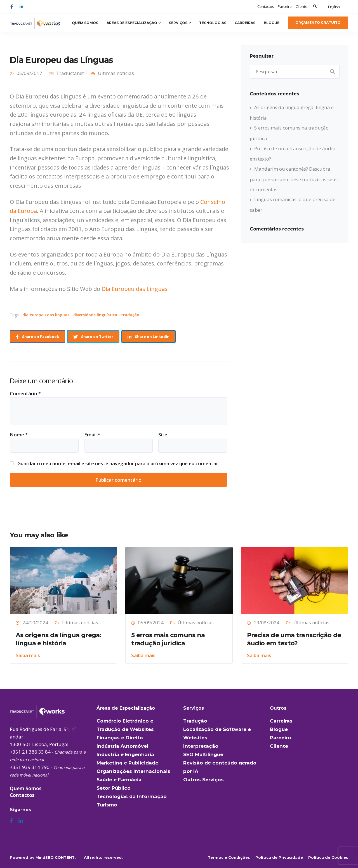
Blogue (272, 23)
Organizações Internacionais (133, 771)
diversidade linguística (95, 315)
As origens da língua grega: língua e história (58, 639)
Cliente (302, 7)
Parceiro (285, 7)
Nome (19, 435)
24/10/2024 (35, 623)
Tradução (195, 721)
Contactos (266, 7)
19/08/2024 (267, 623)
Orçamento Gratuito (318, 23)
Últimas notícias (116, 73)
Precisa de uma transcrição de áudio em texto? (294, 639)
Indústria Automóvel (122, 746)
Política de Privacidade (279, 857)
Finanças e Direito (120, 738)
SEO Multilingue (203, 754)
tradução (130, 315)
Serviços (178, 23)
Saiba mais (28, 655)
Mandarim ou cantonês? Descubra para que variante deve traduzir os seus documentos (294, 179)
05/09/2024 (151, 623)
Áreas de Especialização (132, 23)
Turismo (107, 805)
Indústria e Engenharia (125, 754)
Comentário (25, 393)
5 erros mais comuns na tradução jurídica (168, 639)
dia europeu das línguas (46, 315)
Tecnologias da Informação (132, 796)
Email (92, 435)
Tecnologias (213, 23)
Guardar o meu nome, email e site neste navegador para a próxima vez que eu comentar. (118, 463)
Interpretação (201, 746)
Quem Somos (85, 23)
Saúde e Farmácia (119, 780)
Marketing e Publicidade (127, 763)
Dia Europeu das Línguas (135, 289)
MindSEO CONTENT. (56, 857)
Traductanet (70, 73)
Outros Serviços (203, 780)
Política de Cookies (328, 857)
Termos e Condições (229, 857)
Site (163, 435)
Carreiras (245, 23)
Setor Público (114, 788)
